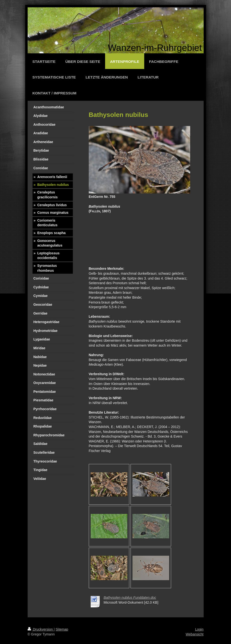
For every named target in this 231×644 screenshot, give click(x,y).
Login (199, 629)
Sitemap (62, 629)
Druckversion (41, 629)
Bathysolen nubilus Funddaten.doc (130, 598)
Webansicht (195, 634)
